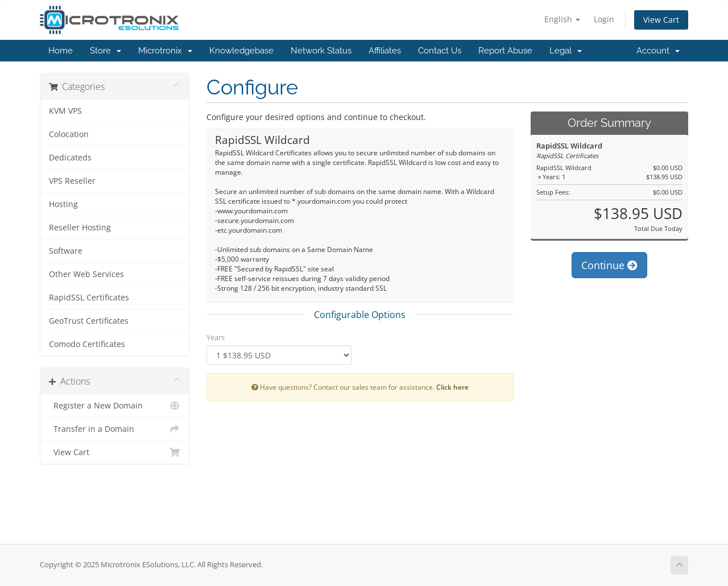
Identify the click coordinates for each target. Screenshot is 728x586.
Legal (566, 51)
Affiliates (385, 51)
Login (604, 19)
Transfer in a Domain (115, 429)
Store (106, 51)
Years (216, 337)
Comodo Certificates (87, 344)
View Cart (661, 20)
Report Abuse (505, 51)
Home (61, 51)
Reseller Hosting (80, 228)
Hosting (63, 204)
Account (658, 51)
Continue (609, 265)
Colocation (69, 134)
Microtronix (165, 51)
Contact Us (440, 51)
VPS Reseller (72, 181)
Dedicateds (70, 158)
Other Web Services (86, 274)
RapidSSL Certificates (89, 298)
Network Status (321, 51)
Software (66, 251)
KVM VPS (65, 111)
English (562, 19)
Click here (452, 387)
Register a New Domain (115, 406)
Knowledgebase (241, 51)
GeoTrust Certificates (89, 321)
